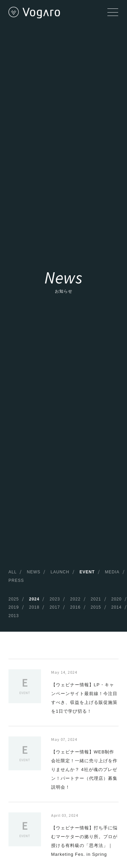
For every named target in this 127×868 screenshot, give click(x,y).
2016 (75, 607)
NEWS (34, 572)
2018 (34, 607)
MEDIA (112, 572)
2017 (55, 607)
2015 (96, 607)
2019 (14, 607)
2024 (34, 599)
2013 (14, 616)
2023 (55, 599)
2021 (96, 599)
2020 (117, 599)
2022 (75, 599)
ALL (13, 572)
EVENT (87, 572)
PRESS (16, 580)
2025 (14, 599)
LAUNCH (60, 572)
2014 (117, 607)
